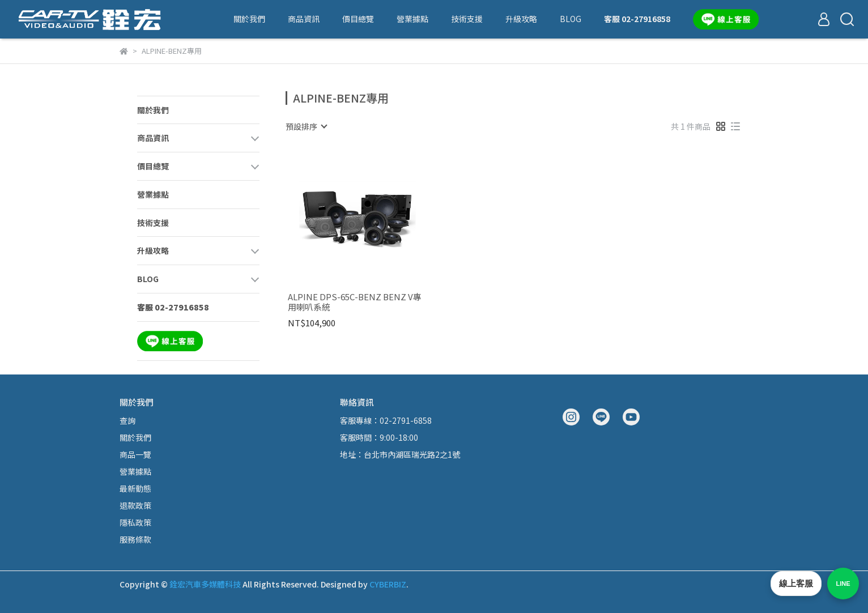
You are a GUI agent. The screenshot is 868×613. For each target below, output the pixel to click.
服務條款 (135, 539)
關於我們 (249, 19)
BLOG (571, 19)
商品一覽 (135, 454)
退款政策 (135, 505)
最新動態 (135, 488)
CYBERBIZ (388, 584)
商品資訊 (304, 19)
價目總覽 (358, 19)
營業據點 (412, 19)
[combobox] (306, 126)
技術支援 (467, 19)
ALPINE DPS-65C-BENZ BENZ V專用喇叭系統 (355, 302)
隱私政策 (135, 522)
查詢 (127, 420)
